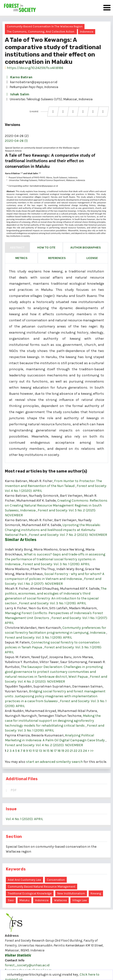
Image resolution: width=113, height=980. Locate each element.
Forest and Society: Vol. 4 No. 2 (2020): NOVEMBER (44, 745)
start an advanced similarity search (54, 762)
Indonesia (87, 32)
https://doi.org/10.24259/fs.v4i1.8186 (34, 68)
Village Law (80, 900)
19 (63, 751)
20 (67, 751)
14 (44, 751)
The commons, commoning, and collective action (41, 32)
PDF (14, 790)
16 (52, 751)
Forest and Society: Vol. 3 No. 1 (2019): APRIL (56, 564)
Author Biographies (86, 248)
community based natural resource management (42, 887)
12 (37, 751)
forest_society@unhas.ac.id (27, 965)
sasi (11, 900)
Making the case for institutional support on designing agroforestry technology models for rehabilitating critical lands (53, 721)
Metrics (21, 258)
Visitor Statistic (18, 955)
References (57, 258)
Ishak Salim (17, 94)
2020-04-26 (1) (16, 141)
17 (55, 751)
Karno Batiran (19, 77)
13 (41, 751)
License (92, 258)
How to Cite (46, 248)
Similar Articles (21, 540)
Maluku (24, 900)
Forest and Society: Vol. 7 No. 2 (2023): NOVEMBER (68, 535)
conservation (56, 880)
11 (34, 751)
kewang (96, 893)
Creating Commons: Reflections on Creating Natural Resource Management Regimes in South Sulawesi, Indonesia (56, 505)
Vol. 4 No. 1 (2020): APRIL (24, 819)
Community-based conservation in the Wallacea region (45, 26)
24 (85, 751)
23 (80, 751)
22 (75, 751)
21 (71, 751)
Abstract (17, 248)
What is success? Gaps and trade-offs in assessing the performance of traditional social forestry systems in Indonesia (55, 559)
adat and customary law (24, 880)
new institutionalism (71, 893)
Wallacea (60, 900)
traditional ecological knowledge (30, 893)
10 (30, 751)
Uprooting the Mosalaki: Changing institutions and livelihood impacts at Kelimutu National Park (53, 530)
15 (48, 751)
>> (92, 751)
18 (59, 751)
